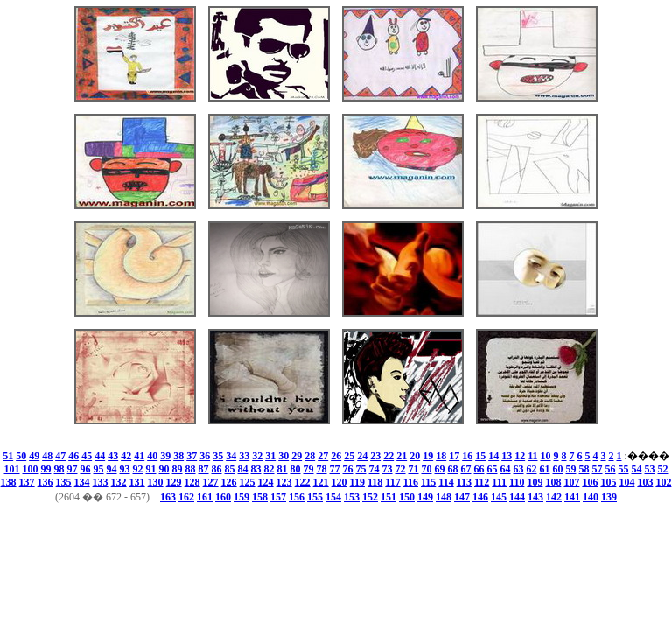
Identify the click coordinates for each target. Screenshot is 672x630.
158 (260, 497)
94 (112, 469)
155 (315, 497)
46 (73, 456)
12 (520, 456)
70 (427, 469)
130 (156, 482)
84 (243, 469)
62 (532, 469)
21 (402, 456)
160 (223, 497)
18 (441, 456)
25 (349, 456)
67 (466, 469)
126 (229, 482)
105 (608, 482)
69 (440, 469)
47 (60, 456)
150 (407, 497)
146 (480, 497)
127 (211, 482)
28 (310, 456)
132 (119, 482)
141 (572, 497)
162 (186, 497)
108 (553, 482)
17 (454, 456)
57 (598, 469)
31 (270, 456)
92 (138, 469)
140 (591, 497)
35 (218, 456)
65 (493, 469)
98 (59, 469)
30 (283, 456)
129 (174, 482)
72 (401, 469)
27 (323, 456)
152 (370, 497)
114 (446, 482)
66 (479, 469)
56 (611, 469)
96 (86, 469)
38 (178, 456)
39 (165, 456)
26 (336, 456)
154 (333, 497)
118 (375, 482)
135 (64, 482)
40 (152, 456)
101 (12, 469)
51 (8, 456)
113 (464, 482)
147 (462, 497)
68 (453, 469)
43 (113, 456)
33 (244, 456)
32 (257, 456)
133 (101, 482)
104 (626, 482)
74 (374, 469)
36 (205, 456)
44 (100, 456)
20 (415, 456)
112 (482, 482)
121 (321, 482)
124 (266, 482)
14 (493, 456)
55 (624, 469)
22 (388, 456)
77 (335, 469)
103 (645, 482)
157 (278, 497)
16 (467, 456)
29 (297, 456)
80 (296, 469)
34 (231, 456)
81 (283, 469)
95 (99, 469)
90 (164, 469)
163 (168, 497)
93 (125, 469)
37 (192, 456)
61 (545, 469)
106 (590, 482)
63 (519, 469)
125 (248, 482)
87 (204, 469)
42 (126, 456)
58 (584, 469)
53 (650, 469)
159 (241, 497)
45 (87, 456)
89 (178, 469)
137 (27, 482)
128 (192, 482)
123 (284, 482)
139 (609, 497)
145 (499, 497)
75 (361, 469)
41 (139, 456)
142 (554, 497)
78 (322, 469)
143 (535, 497)
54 (637, 469)
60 (558, 469)
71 (414, 469)
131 (137, 482)
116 (411, 482)
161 (205, 497)
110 (517, 482)
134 (82, 482)
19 (428, 456)
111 (499, 482)
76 (348, 469)
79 (309, 469)
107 (571, 482)
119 (357, 482)
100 (31, 469)
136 (45, 482)
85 (230, 469)
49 (34, 456)
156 (297, 497)
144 (517, 497)
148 (444, 497)
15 (480, 456)
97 (73, 469)
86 (217, 469)
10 (546, 456)
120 (339, 482)
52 (663, 469)
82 (269, 469)
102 (663, 482)
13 (507, 456)
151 (388, 497)
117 (392, 482)
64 (506, 469)
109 (535, 482)
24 (362, 456)
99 (46, 469)
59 (571, 469)
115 (428, 482)
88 (191, 469)
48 (47, 456)
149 (425, 497)
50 (21, 456)
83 (256, 469)
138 (9, 482)
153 (352, 497)
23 (375, 456)
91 (151, 469)
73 (388, 469)
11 (532, 456)
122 (303, 482)
